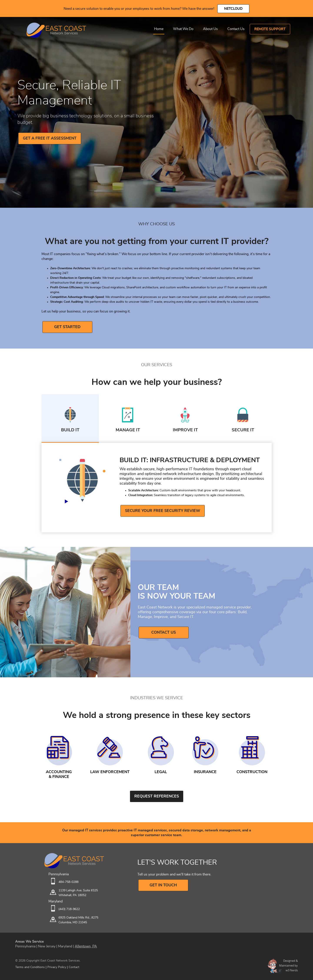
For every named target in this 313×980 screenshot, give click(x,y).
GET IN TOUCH (163, 885)
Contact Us (236, 29)
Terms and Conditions (30, 967)
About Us (210, 29)
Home (159, 29)
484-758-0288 (68, 882)
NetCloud (233, 9)
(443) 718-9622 (69, 909)
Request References (157, 796)
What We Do (183, 29)
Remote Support (270, 29)
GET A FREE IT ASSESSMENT (50, 138)
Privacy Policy (57, 967)
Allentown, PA (86, 946)
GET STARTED (67, 327)
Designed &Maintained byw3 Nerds (288, 965)
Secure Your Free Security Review (163, 511)
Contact (74, 967)
